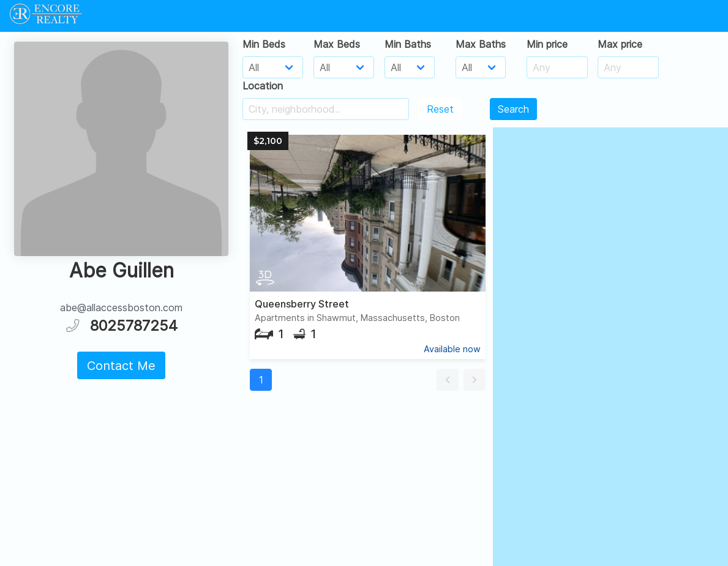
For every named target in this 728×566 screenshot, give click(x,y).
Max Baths (481, 44)
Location (263, 86)
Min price (547, 44)
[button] (448, 380)
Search (513, 109)
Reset (440, 109)
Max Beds (337, 44)
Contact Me (121, 366)
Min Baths (408, 44)
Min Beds (264, 44)
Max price (620, 44)
